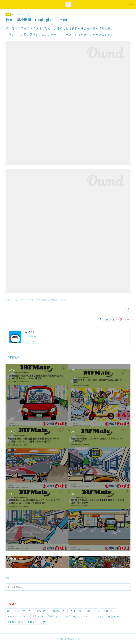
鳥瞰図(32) (55, 300)
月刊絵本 (15, 622)
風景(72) (45, 300)
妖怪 (114, 616)
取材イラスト (37, 622)
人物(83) (10, 300)
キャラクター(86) (32, 300)
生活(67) (65, 300)
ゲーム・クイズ (92, 616)
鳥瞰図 (54, 616)
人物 (8, 14)
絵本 (12, 611)
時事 (27, 611)
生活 (71, 616)
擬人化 (59, 611)
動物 (43, 611)
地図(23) (19, 300)
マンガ (108, 611)
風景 (38, 616)
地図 (91, 611)
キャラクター (17, 616)
